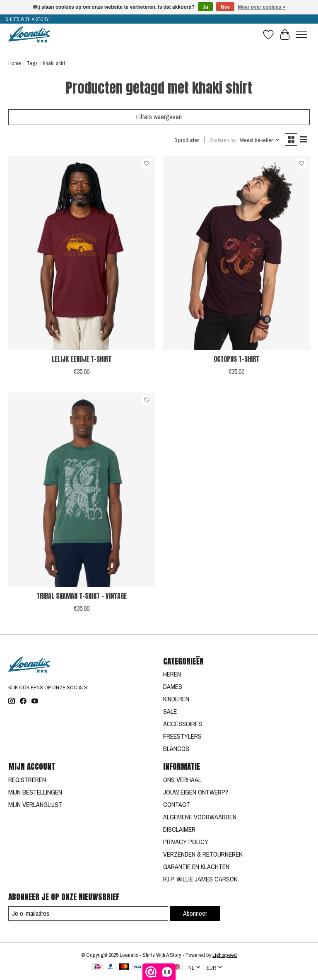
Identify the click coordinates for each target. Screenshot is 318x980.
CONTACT (177, 804)
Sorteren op (223, 140)
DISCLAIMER (179, 829)
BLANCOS (176, 749)
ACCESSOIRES (183, 724)
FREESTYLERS (182, 736)
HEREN (172, 674)
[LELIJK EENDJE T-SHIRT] (82, 253)
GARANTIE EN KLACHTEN (196, 867)
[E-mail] (88, 914)
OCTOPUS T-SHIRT (236, 359)
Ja (205, 7)
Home (15, 63)
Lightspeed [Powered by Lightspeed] (225, 955)
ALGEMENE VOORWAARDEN (200, 817)
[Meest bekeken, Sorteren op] (260, 140)
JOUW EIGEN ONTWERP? (196, 792)
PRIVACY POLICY (186, 842)
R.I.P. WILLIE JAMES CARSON (200, 879)
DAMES (173, 686)
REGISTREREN (27, 780)
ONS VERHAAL (182, 780)
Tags (32, 63)
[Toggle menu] (301, 35)
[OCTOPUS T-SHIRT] (236, 253)
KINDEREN (176, 699)
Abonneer (195, 913)
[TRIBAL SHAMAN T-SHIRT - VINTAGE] (82, 490)
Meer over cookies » (262, 7)
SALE (170, 711)
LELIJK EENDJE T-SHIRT (82, 359)
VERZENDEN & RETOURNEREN (203, 854)
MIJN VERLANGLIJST (35, 804)
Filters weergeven (159, 117)
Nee (225, 7)
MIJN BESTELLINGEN (35, 792)
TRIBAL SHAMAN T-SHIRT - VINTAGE (82, 596)
